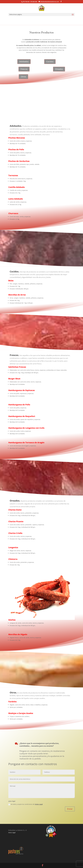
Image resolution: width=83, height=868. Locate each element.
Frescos (24, 69)
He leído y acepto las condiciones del (25, 804)
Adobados (24, 62)
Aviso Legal (39, 804)
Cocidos (50, 62)
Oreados (59, 69)
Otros (23, 77)
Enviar (70, 809)
